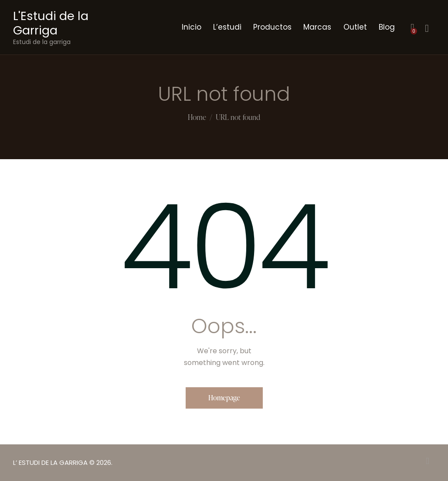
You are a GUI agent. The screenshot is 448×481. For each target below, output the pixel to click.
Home (197, 118)
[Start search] (427, 29)
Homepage (224, 398)
